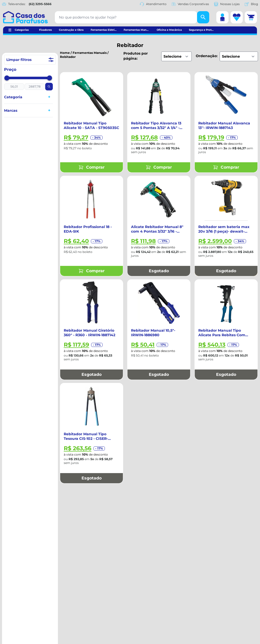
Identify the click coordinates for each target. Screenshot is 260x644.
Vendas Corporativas (190, 4)
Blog (251, 4)
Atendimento (153, 4)
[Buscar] (203, 17)
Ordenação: (207, 56)
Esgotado (159, 271)
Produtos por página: (136, 56)
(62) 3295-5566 (40, 4)
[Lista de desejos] (237, 17)
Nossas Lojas (227, 4)
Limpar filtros (30, 60)
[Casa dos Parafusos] (25, 17)
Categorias (22, 30)
